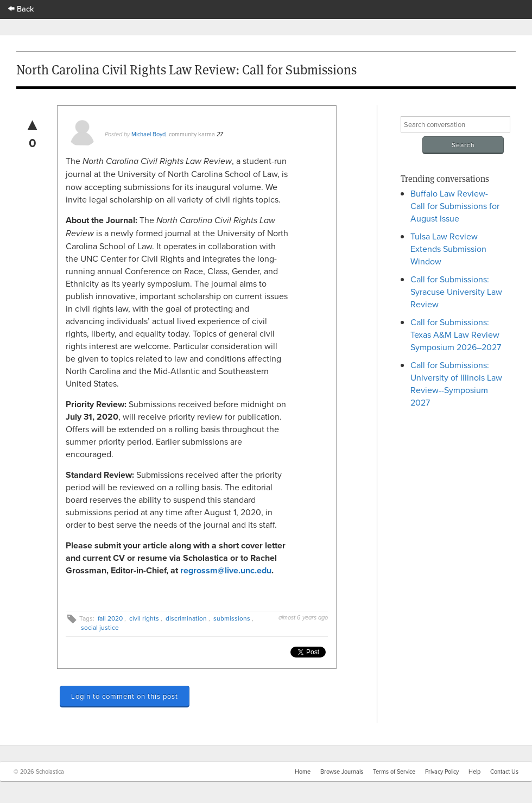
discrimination (186, 618)
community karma (192, 134)
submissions (232, 618)
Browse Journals (342, 772)
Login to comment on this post (125, 696)
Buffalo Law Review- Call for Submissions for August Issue (455, 206)
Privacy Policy (442, 772)
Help (474, 772)
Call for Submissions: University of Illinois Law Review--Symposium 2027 (456, 384)
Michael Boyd (148, 134)
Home (303, 772)
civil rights (144, 618)
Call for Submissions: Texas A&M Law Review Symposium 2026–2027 (456, 334)
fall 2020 (110, 618)
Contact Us (504, 772)
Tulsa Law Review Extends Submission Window (448, 249)
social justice (100, 627)
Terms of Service (394, 772)
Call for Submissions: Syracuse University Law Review (456, 292)
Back (21, 8)
